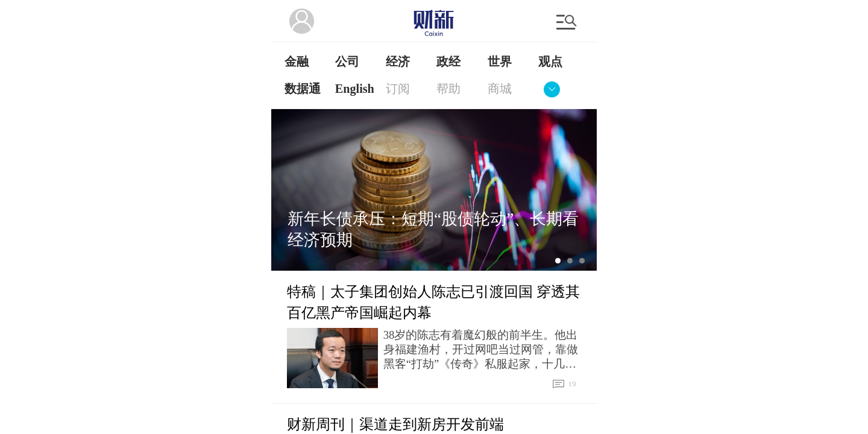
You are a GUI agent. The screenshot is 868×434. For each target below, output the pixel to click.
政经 (448, 61)
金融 (297, 61)
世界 (500, 61)
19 (561, 384)
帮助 (448, 89)
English (355, 89)
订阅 (398, 89)
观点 (550, 61)
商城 (500, 89)
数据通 (303, 89)
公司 (347, 61)
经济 (398, 61)
